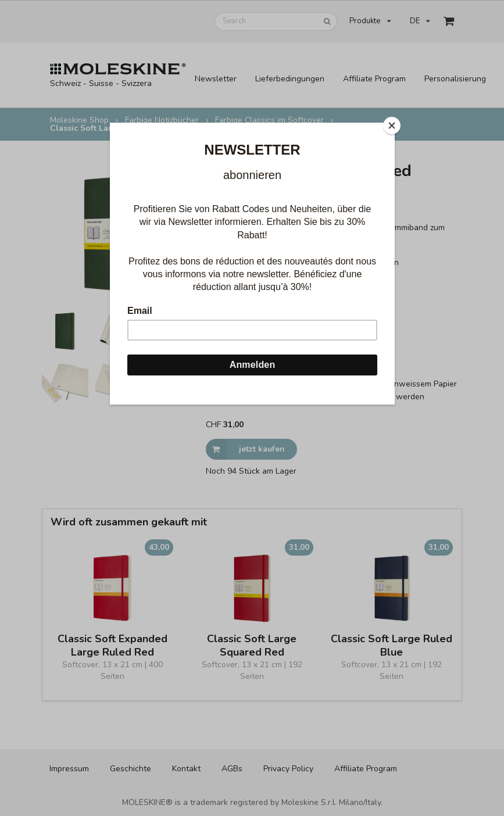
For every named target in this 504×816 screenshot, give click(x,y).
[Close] (392, 126)
